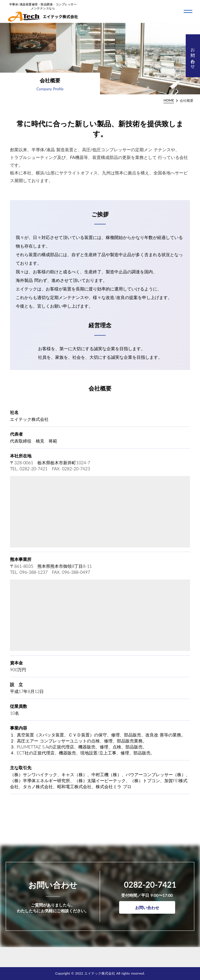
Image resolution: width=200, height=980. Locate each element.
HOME (169, 100)
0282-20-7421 (150, 885)
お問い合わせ (147, 908)
